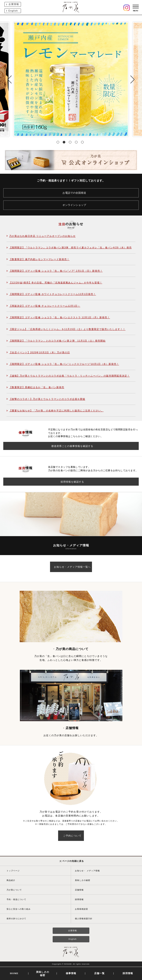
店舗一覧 (99, 973)
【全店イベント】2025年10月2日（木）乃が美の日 (40, 352)
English (13, 11)
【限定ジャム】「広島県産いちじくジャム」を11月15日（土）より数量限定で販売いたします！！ (67, 329)
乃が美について (14, 890)
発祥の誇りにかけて (16, 919)
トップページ (13, 871)
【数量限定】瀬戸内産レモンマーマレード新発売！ (39, 259)
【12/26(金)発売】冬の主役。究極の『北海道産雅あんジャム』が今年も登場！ (56, 283)
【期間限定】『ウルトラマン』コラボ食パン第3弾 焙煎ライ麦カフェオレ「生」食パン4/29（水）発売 (70, 248)
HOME (14, 973)
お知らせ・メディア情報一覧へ (72, 567)
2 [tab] (65, 143)
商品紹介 (11, 880)
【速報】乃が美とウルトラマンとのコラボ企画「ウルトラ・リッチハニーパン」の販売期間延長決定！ (69, 376)
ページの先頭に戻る (72, 861)
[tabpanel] (71, 79)
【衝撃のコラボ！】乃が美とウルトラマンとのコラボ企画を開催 (47, 399)
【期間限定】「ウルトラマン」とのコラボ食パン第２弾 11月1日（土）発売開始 (57, 341)
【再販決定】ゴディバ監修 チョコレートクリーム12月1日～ (45, 306)
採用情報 (79, 899)
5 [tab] (83, 143)
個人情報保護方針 (84, 919)
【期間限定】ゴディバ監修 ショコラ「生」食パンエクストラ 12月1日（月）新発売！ (60, 317)
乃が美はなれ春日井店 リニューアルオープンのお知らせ (42, 236)
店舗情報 (79, 890)
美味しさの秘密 (83, 880)
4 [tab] (77, 143)
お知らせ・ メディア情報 (87, 871)
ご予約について (72, 836)
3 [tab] (71, 143)
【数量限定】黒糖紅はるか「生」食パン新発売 (37, 387)
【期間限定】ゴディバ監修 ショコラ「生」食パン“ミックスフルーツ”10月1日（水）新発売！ (64, 364)
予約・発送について (16, 899)
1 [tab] (59, 143)
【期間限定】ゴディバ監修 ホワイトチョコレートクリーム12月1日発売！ (53, 294)
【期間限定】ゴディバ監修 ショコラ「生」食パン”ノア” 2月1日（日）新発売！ (56, 271)
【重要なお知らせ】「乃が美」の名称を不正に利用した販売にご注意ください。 (56, 411)
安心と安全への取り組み (19, 909)
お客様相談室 (81, 909)
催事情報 (71, 973)
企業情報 (14, 4)
